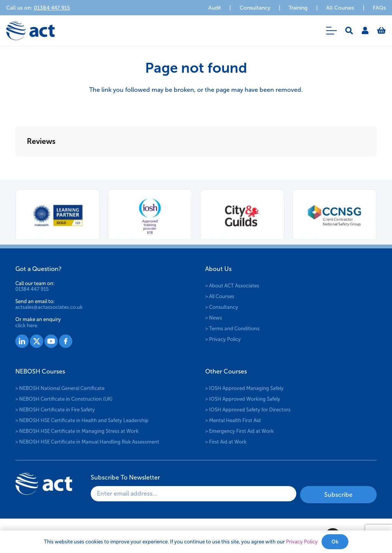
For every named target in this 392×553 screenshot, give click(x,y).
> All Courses (220, 296)
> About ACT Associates (232, 286)
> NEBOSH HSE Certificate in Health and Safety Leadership (82, 420)
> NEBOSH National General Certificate (60, 388)
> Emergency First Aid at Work (239, 431)
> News (214, 318)
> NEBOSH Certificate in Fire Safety (55, 410)
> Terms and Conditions (232, 329)
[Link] (365, 31)
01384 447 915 (32, 289)
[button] (332, 31)
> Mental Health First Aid (233, 420)
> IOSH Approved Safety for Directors (248, 410)
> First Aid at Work (226, 442)
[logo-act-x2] (30, 31)
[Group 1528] (37, 341)
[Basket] (381, 31)
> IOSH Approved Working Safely (243, 399)
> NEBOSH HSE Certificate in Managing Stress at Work (77, 431)
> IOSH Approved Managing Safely (244, 388)
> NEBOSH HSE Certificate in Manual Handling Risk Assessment (87, 442)
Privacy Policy (302, 542)
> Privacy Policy (223, 339)
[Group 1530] (66, 341)
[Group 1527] (22, 341)
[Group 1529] (51, 341)
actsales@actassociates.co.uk (49, 307)
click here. (27, 325)
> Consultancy (222, 307)
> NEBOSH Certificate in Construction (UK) (64, 399)
